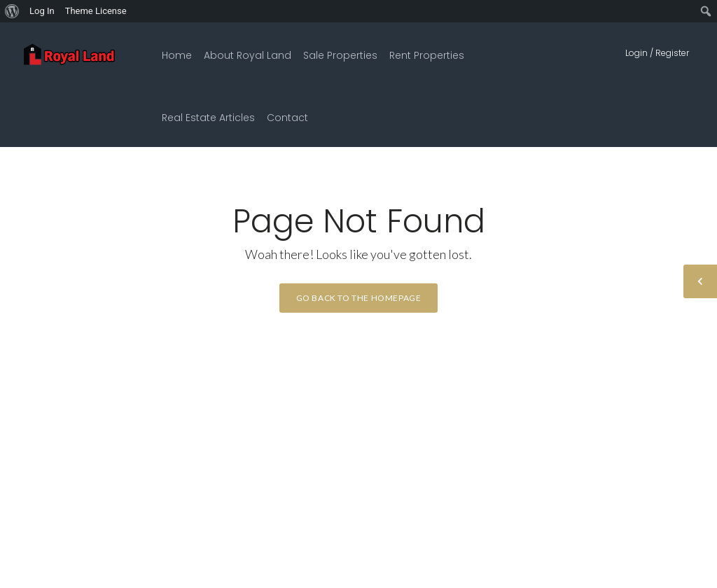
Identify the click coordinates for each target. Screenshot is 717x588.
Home (177, 55)
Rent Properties (427, 55)
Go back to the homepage (359, 298)
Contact (287, 118)
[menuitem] (12, 11)
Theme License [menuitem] (96, 11)
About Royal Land (248, 55)
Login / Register (657, 53)
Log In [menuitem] (42, 11)
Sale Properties (340, 55)
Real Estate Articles (208, 118)
